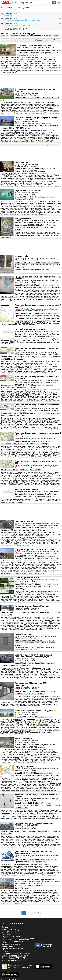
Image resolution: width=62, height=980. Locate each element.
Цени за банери (9, 932)
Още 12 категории (14, 29)
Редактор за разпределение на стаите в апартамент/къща (18, 966)
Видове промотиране (11, 937)
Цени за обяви (8, 934)
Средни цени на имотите (13, 942)
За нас (5, 927)
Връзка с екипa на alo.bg (13, 949)
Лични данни (8, 946)
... (31, 913)
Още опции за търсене (50, 35)
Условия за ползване (11, 944)
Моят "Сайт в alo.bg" (11, 930)
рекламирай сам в (54, 145)
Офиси (5, 951)
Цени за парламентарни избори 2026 (18, 939)
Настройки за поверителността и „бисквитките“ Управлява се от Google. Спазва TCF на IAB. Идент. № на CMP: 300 (16, 957)
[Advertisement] (31, 154)
